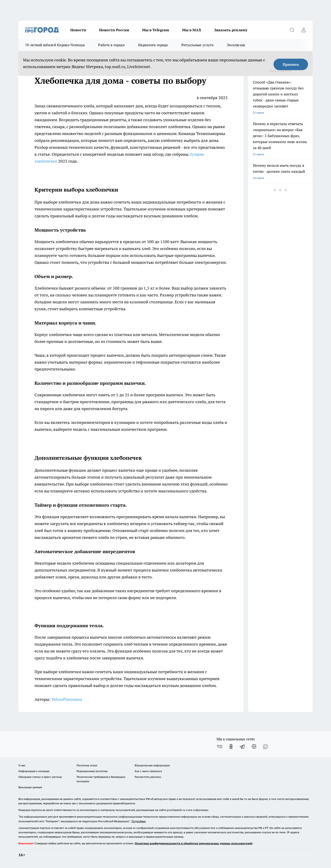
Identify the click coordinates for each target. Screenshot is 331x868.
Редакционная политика (92, 771)
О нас (22, 765)
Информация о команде (34, 771)
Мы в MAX (192, 30)
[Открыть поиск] (292, 30)
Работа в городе (111, 45)
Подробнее (139, 821)
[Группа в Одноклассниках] (231, 747)
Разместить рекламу (148, 777)
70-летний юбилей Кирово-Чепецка (55, 45)
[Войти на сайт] (303, 30)
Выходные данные (30, 787)
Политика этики (87, 765)
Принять (291, 64)
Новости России (114, 30)
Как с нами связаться (148, 771)
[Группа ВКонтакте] (220, 747)
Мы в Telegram (156, 30)
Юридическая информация (152, 765)
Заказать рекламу (231, 30)
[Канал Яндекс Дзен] (254, 747)
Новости (78, 30)
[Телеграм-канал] (243, 747)
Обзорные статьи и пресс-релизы (40, 777)
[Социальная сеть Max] (265, 747)
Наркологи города (153, 45)
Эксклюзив (236, 45)
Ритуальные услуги (197, 45)
